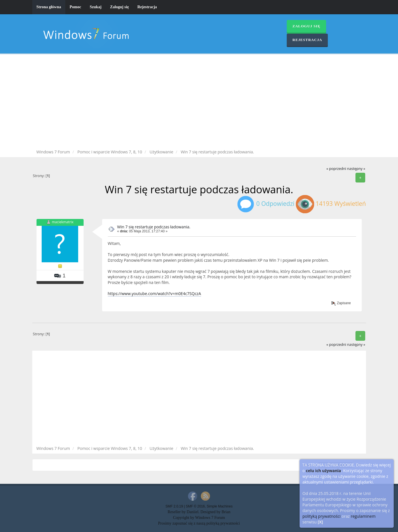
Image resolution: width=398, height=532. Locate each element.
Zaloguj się (120, 7)
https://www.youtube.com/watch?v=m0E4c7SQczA (154, 294)
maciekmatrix (63, 222)
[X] (321, 522)
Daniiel (192, 512)
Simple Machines (220, 506)
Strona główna (49, 7)
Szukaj (95, 7)
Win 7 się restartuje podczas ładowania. (154, 227)
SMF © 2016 (195, 506)
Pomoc (75, 7)
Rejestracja (147, 7)
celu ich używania (323, 471)
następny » (356, 169)
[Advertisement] (199, 103)
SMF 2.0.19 (174, 506)
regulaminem (363, 516)
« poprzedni (336, 169)
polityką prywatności (322, 516)
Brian (226, 512)
